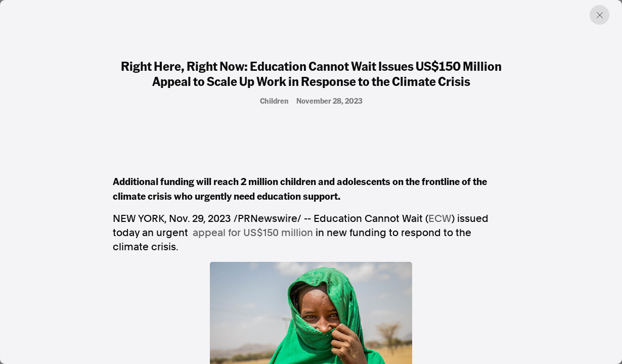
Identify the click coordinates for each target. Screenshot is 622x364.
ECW (440, 218)
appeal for (253, 233)
